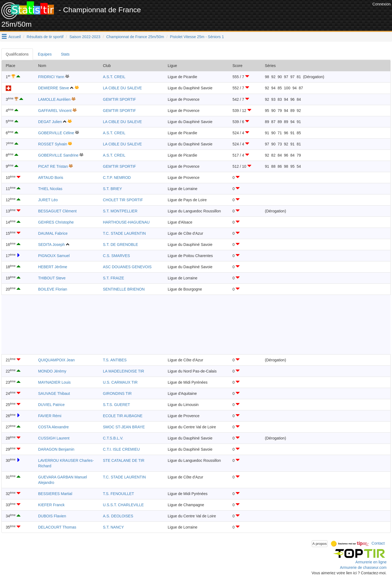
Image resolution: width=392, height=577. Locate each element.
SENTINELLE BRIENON (124, 289)
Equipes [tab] (45, 54)
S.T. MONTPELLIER (120, 211)
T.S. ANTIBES (115, 360)
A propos (320, 544)
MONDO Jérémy (52, 371)
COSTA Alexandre (53, 427)
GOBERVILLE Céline (56, 133)
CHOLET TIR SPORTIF (123, 200)
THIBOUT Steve (52, 278)
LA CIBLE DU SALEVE (122, 88)
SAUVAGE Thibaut (54, 393)
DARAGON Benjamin (56, 449)
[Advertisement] (272, 14)
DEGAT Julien (50, 122)
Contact (378, 543)
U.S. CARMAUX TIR (120, 382)
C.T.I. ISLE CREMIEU (121, 449)
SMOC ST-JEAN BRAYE (124, 427)
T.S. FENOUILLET (118, 494)
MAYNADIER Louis (54, 382)
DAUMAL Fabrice (53, 233)
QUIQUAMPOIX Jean (56, 360)
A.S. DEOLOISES (118, 516)
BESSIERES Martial (55, 494)
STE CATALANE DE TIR (124, 460)
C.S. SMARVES (116, 256)
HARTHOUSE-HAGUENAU (126, 222)
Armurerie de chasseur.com (363, 567)
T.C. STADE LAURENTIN (124, 233)
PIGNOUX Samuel (54, 256)
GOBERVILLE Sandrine (58, 155)
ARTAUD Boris (51, 178)
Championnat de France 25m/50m (135, 37)
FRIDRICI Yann (51, 77)
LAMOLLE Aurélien (54, 99)
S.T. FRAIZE (114, 278)
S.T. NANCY (113, 527)
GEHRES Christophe (56, 222)
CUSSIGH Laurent (54, 438)
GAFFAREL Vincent (55, 111)
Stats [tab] (65, 54)
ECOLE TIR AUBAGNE (123, 416)
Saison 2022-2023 (85, 37)
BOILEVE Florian (53, 289)
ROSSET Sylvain (53, 144)
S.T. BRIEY (112, 189)
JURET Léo (48, 200)
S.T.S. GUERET (117, 405)
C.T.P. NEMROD (117, 178)
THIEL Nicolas (50, 189)
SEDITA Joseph (51, 245)
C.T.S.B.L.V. (113, 438)
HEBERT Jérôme (53, 267)
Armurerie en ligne (371, 562)
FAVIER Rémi (50, 416)
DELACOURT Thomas (57, 527)
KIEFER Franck (51, 505)
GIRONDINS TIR (117, 393)
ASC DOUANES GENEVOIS (127, 267)
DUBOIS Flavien (52, 516)
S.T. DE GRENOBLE (120, 245)
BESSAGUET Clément (57, 211)
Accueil (15, 37)
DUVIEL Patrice (51, 405)
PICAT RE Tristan (53, 166)
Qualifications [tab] (17, 54)
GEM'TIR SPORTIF (119, 99)
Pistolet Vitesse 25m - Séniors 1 (197, 37)
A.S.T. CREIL (114, 77)
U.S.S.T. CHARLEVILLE (123, 505)
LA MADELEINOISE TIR (123, 371)
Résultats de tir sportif (45, 37)
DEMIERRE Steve (54, 88)
